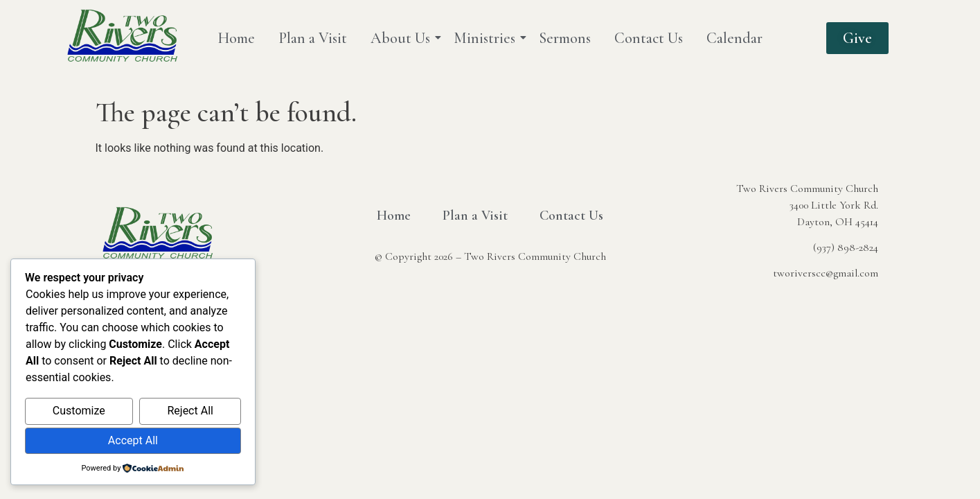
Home (236, 38)
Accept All (133, 440)
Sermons (565, 38)
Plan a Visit (313, 38)
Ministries (487, 38)
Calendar (734, 38)
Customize (79, 411)
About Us (403, 38)
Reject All (190, 411)
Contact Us (649, 38)
